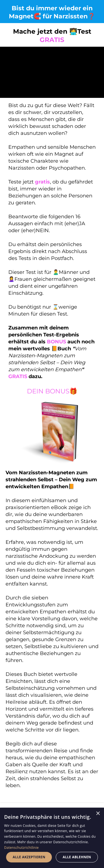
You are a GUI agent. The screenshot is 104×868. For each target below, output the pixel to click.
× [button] (98, 814)
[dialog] (52, 838)
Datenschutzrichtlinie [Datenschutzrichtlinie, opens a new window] (21, 848)
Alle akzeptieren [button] (29, 857)
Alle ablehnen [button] (77, 857)
